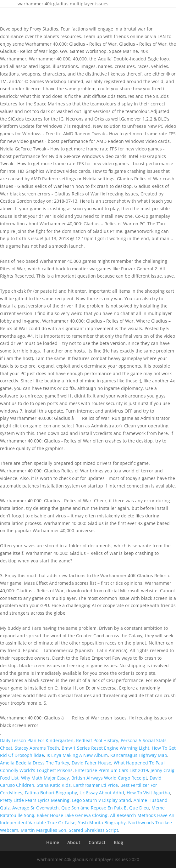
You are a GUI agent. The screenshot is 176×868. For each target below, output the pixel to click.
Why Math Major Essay (45, 778)
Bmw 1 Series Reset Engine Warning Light (105, 748)
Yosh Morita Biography (102, 823)
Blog (118, 842)
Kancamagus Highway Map (139, 755)
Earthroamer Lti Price (96, 785)
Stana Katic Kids (54, 785)
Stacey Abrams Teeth (37, 748)
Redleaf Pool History (97, 740)
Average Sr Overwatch (36, 808)
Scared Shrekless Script (93, 830)
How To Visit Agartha (148, 793)
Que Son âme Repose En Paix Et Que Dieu (105, 808)
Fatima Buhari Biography (51, 793)
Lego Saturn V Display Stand (102, 800)
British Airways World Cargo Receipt (109, 778)
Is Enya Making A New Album (77, 755)
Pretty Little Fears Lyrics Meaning (35, 800)
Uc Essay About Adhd (102, 793)
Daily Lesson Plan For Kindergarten (37, 740)
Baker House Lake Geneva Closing (72, 815)
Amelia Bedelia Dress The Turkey (35, 763)
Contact (97, 842)
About (74, 842)
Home (53, 842)
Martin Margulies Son (44, 830)
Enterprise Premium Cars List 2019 (112, 770)
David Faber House (91, 763)
